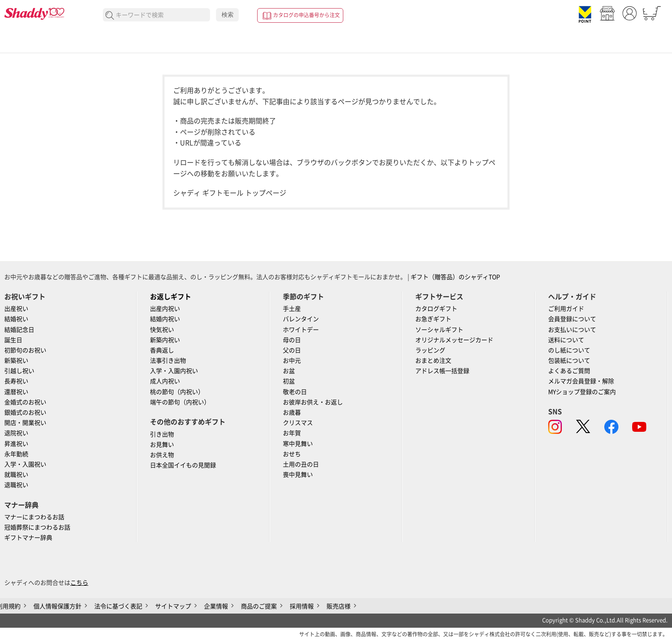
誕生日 (13, 340)
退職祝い (16, 485)
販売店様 (339, 606)
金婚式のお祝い (25, 402)
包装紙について (569, 361)
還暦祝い (16, 392)
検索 (228, 15)
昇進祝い (16, 444)
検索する (110, 16)
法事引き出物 (168, 361)
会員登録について (572, 319)
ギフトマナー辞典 (28, 538)
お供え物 (162, 455)
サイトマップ (173, 606)
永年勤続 (16, 454)
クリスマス (298, 423)
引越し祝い (19, 371)
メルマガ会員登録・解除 (581, 381)
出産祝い (16, 309)
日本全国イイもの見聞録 (183, 465)
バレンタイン (301, 319)
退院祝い (16, 433)
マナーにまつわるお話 (34, 517)
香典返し (162, 350)
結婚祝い (16, 319)
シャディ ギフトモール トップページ (230, 193)
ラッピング (430, 350)
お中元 (292, 361)
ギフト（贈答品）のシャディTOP (455, 277)
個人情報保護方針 (57, 606)
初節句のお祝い (25, 350)
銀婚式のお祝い (25, 412)
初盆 (289, 381)
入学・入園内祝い (174, 371)
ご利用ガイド (566, 309)
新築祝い (16, 361)
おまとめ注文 (433, 361)
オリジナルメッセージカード (454, 340)
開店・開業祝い (25, 423)
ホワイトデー (301, 330)
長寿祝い (16, 381)
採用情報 (302, 606)
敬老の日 (295, 392)
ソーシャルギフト (439, 330)
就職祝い (16, 475)
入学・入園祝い (25, 464)
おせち (292, 454)
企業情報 (216, 606)
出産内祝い (165, 309)
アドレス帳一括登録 (442, 371)
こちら (79, 583)
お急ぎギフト (433, 319)
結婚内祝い (165, 319)
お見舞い (162, 445)
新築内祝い (165, 340)
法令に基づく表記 (118, 606)
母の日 (292, 340)
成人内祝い (165, 381)
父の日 (292, 350)
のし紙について (569, 350)
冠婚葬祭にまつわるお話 (37, 527)
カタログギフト (436, 309)
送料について (566, 340)
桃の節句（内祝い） (177, 392)
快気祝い (162, 330)
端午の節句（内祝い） (180, 402)
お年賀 (292, 433)
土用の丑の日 (301, 464)
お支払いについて (572, 330)
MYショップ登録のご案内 (582, 392)
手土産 (292, 309)
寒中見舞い (298, 444)
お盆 (289, 371)
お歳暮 (292, 412)
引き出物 (162, 434)
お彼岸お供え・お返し (313, 402)
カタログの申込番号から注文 (306, 15)
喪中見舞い (298, 475)
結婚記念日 (19, 330)
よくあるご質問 (569, 371)
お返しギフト (171, 297)
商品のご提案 (259, 606)
